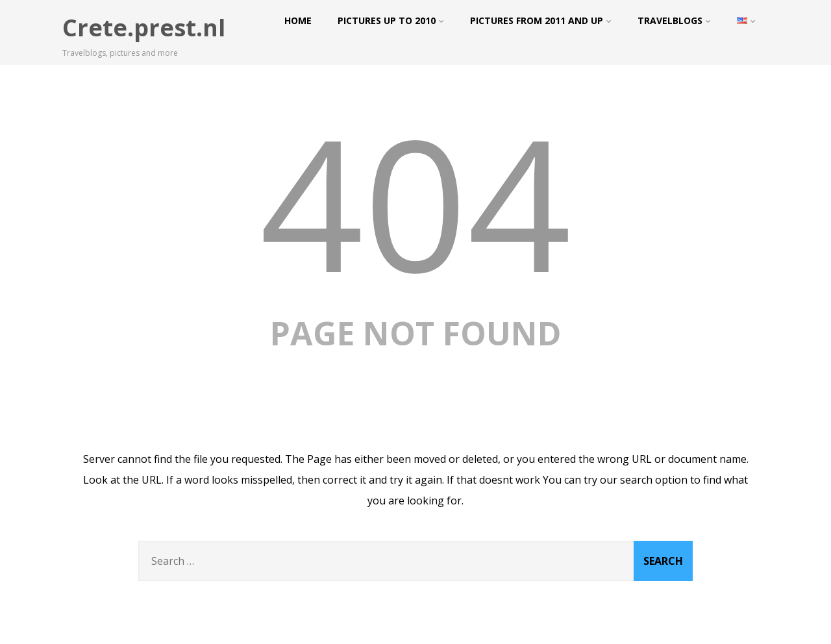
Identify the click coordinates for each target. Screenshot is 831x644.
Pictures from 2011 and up (541, 20)
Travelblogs (674, 20)
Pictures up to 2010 (391, 20)
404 (415, 202)
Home (298, 20)
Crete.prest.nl (144, 28)
